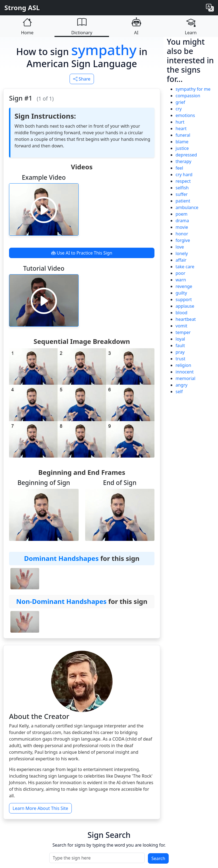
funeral (183, 135)
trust (180, 359)
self (179, 392)
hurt (180, 122)
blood (181, 313)
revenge (184, 286)
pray (180, 352)
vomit (181, 326)
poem (182, 214)
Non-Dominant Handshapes (61, 601)
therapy (183, 161)
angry (181, 385)
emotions (185, 115)
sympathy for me (193, 89)
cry (179, 109)
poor (180, 273)
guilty (181, 293)
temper (183, 332)
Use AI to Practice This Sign (82, 253)
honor (182, 234)
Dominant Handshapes (61, 558)
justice (182, 148)
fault (180, 346)
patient (183, 201)
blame (182, 142)
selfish (182, 188)
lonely (182, 253)
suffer (182, 194)
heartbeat (186, 319)
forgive (183, 240)
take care (185, 267)
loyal (180, 339)
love (180, 247)
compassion (188, 96)
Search (158, 858)
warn (181, 280)
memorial (185, 378)
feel (179, 168)
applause (185, 306)
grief (180, 102)
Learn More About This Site (40, 808)
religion (183, 365)
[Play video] (44, 210)
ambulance (187, 207)
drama (182, 221)
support (184, 299)
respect (183, 181)
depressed (186, 155)
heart (181, 129)
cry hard (184, 175)
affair (181, 260)
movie (182, 227)
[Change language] (210, 8)
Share (82, 79)
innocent (185, 372)
